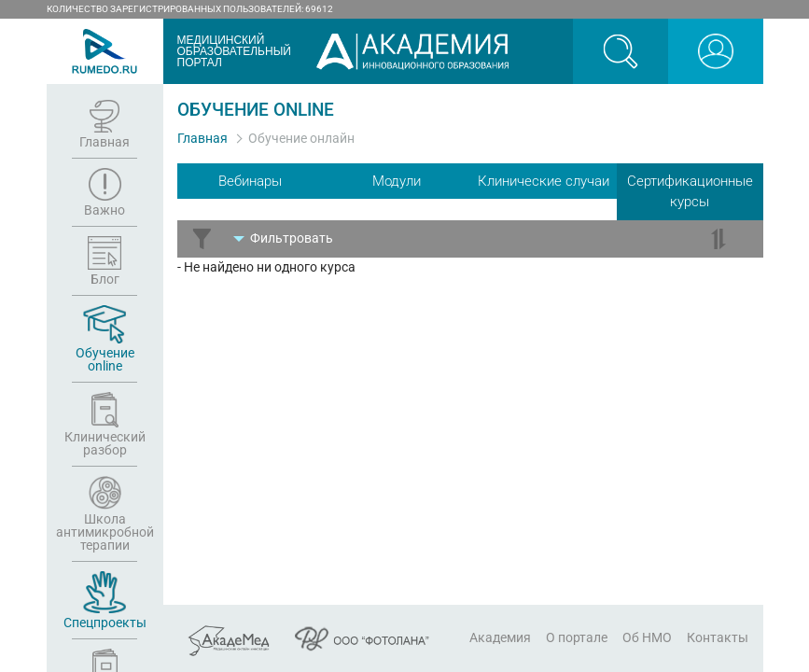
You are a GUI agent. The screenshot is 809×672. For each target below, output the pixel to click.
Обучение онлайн (301, 138)
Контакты (718, 637)
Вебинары (250, 181)
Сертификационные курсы (690, 192)
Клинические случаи (544, 181)
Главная (202, 138)
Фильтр (292, 238)
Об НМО (647, 637)
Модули (397, 181)
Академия (500, 637)
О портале (577, 637)
